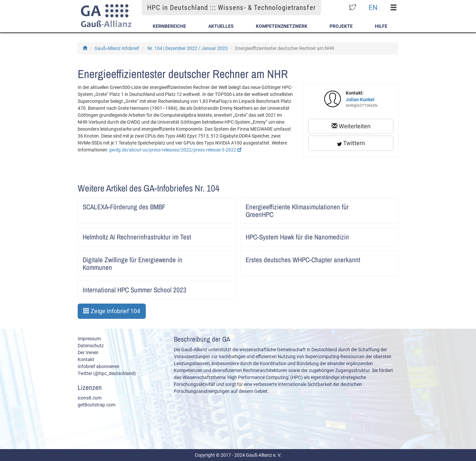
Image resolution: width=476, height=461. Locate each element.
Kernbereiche (169, 26)
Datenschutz (91, 346)
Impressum (89, 339)
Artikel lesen (226, 205)
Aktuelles (221, 26)
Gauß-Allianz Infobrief (117, 48)
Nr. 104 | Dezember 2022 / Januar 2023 (188, 48)
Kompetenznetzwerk (282, 26)
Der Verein (88, 353)
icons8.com (90, 398)
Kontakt (86, 359)
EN (373, 7)
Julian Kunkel (360, 100)
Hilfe (381, 26)
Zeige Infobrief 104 (112, 311)
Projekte (341, 26)
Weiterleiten (351, 126)
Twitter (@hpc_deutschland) (107, 373)
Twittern (351, 143)
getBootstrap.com (97, 405)
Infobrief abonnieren (99, 366)
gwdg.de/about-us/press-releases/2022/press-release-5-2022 (175, 150)
